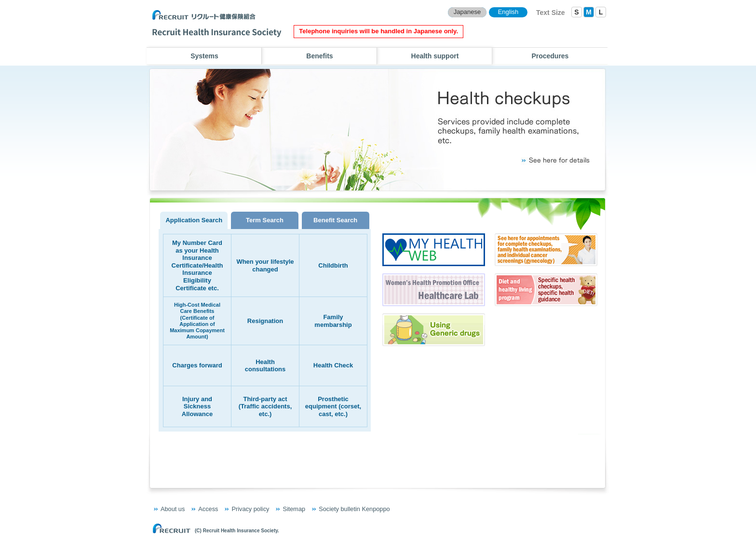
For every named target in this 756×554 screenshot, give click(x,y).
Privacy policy (250, 509)
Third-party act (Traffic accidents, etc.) (265, 406)
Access (208, 509)
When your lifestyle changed (265, 265)
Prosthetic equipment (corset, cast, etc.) (333, 406)
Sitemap (294, 509)
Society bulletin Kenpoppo (354, 509)
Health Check (333, 365)
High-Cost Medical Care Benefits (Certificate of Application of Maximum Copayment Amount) (197, 321)
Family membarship (333, 321)
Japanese (467, 12)
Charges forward (197, 365)
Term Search (265, 220)
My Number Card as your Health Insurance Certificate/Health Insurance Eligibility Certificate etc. (197, 265)
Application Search (194, 220)
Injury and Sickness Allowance (197, 406)
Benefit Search (335, 220)
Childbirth (333, 265)
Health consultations (265, 366)
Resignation (265, 321)
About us (173, 509)
